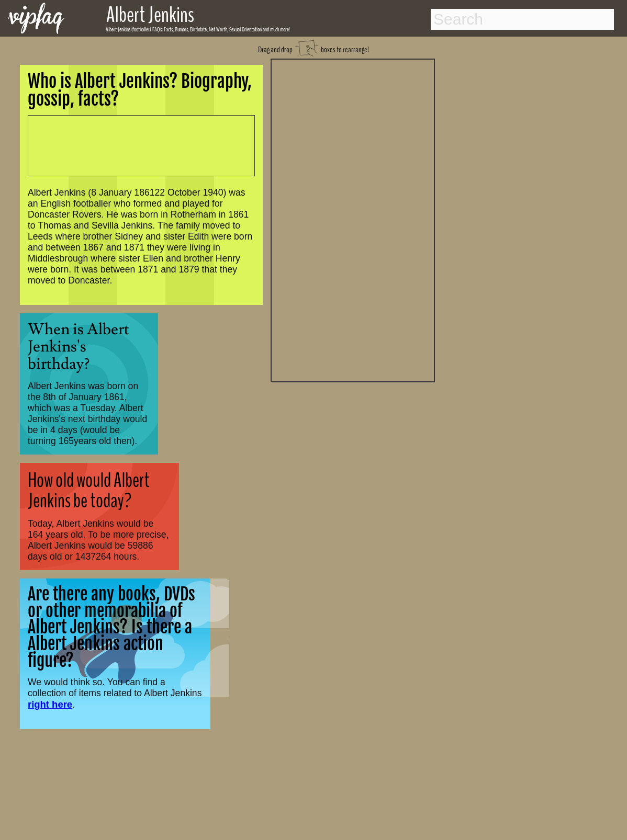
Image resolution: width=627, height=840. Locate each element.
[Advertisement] (353, 219)
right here (50, 704)
